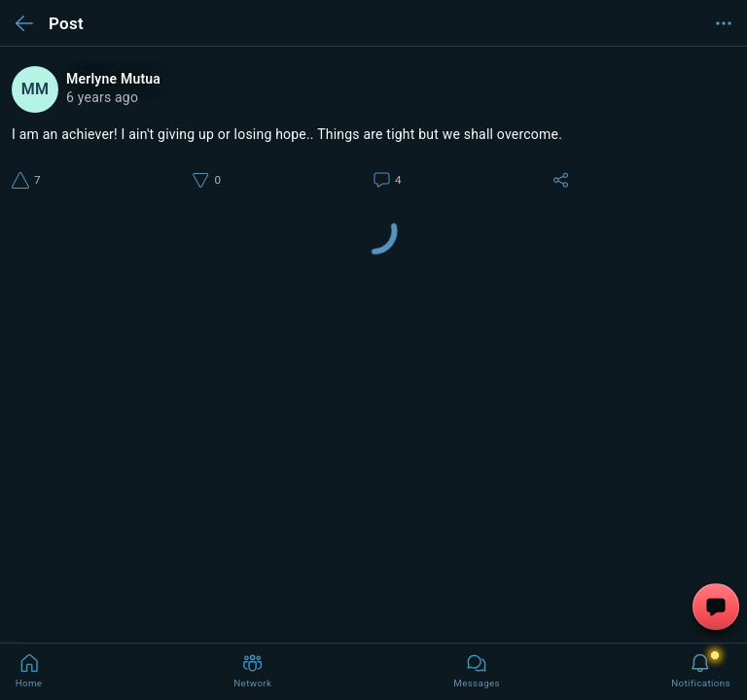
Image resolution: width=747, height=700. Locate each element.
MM (35, 90)
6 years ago (102, 97)
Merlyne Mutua (113, 79)
